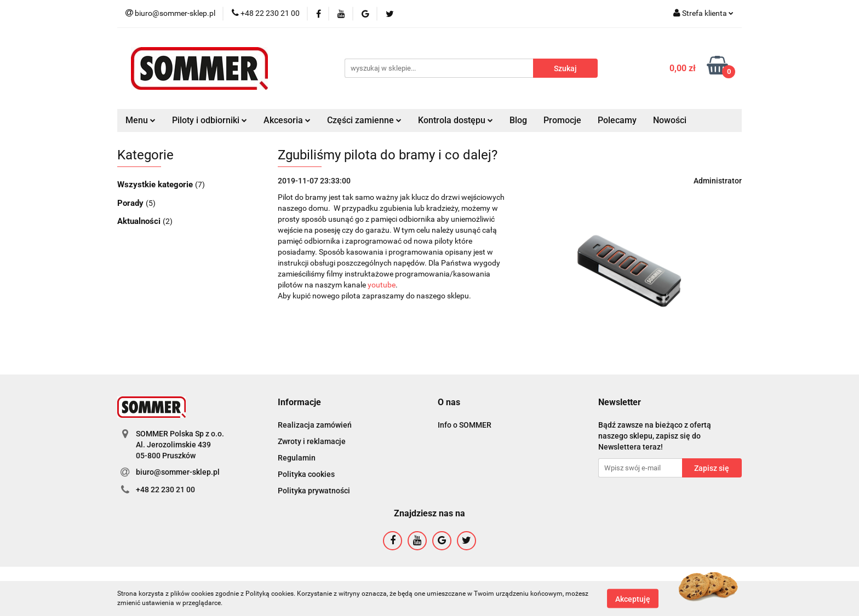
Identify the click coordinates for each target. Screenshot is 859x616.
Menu (141, 120)
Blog (518, 120)
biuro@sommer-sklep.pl (178, 472)
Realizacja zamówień (315, 425)
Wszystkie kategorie (156, 185)
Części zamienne (364, 120)
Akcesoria (287, 120)
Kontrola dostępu (456, 120)
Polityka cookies (306, 474)
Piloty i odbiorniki (210, 120)
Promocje (562, 120)
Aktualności (140, 221)
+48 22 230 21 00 (165, 490)
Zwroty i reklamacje (312, 441)
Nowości (670, 120)
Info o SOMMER (465, 425)
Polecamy (617, 120)
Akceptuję (633, 598)
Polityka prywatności (314, 491)
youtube (382, 285)
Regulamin (297, 458)
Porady (131, 203)
